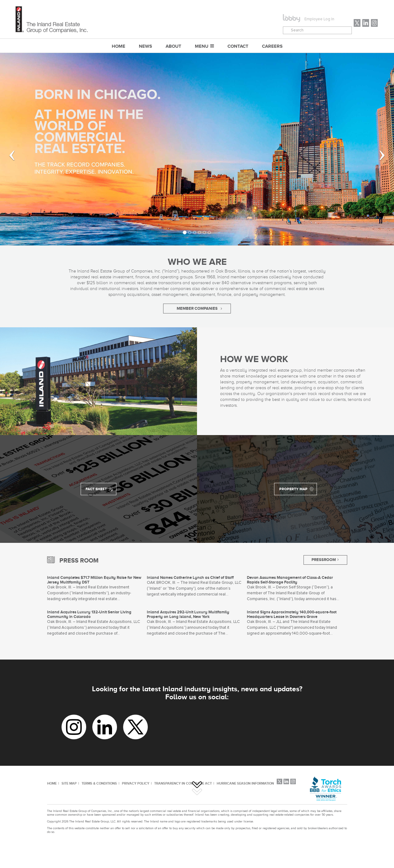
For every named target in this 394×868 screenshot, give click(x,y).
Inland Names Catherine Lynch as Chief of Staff (190, 577)
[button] (8, 149)
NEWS (145, 46)
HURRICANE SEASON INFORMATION (245, 783)
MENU (202, 46)
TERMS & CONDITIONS (99, 783)
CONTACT (238, 46)
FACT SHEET (96, 489)
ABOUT (173, 46)
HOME (52, 783)
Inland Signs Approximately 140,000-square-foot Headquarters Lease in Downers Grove (292, 614)
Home (119, 46)
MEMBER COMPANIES (197, 308)
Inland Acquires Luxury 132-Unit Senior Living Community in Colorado (89, 614)
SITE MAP (69, 783)
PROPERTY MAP (293, 489)
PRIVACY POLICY (136, 783)
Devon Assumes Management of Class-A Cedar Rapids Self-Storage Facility (290, 580)
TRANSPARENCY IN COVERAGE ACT (183, 783)
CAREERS (272, 46)
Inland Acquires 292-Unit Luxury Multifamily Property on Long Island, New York (188, 614)
